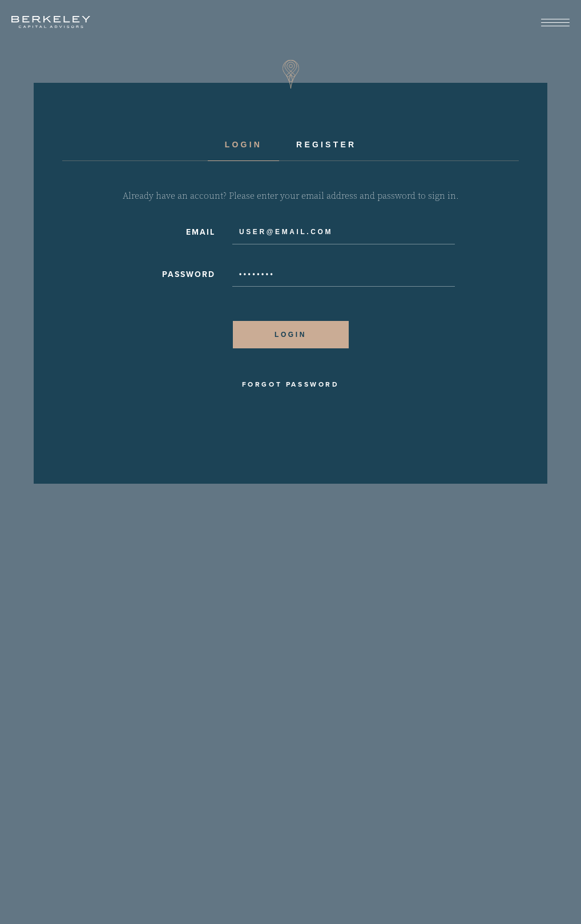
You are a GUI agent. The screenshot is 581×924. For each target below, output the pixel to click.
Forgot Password (291, 385)
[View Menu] (555, 23)
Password (189, 274)
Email (201, 232)
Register (326, 144)
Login (243, 144)
